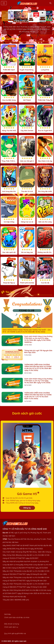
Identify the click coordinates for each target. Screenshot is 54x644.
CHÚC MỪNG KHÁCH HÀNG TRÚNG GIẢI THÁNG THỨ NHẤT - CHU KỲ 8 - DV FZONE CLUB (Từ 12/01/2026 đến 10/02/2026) (27, 331)
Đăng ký (27, 508)
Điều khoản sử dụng (12, 624)
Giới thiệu (8, 614)
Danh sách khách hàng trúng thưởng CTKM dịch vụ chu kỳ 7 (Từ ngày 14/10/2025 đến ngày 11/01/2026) (38, 381)
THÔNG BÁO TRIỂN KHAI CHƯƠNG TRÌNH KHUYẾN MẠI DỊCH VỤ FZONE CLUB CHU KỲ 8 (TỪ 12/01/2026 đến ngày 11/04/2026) (38, 367)
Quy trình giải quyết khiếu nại (15, 633)
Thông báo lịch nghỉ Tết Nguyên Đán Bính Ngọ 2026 (38, 351)
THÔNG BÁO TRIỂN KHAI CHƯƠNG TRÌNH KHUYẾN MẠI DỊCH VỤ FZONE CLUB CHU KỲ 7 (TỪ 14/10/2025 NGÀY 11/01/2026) (38, 396)
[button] (21, 20)
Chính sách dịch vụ (11, 627)
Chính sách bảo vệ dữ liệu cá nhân (17, 617)
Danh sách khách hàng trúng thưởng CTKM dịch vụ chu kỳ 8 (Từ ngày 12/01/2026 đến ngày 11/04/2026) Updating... (38, 339)
